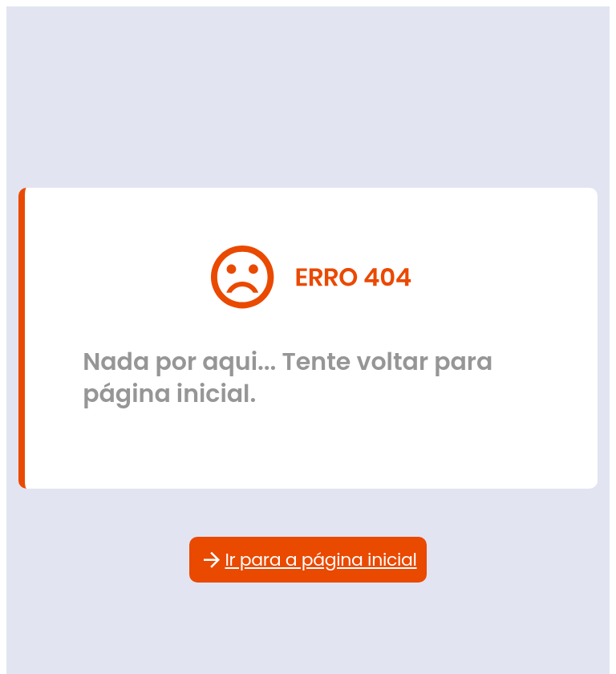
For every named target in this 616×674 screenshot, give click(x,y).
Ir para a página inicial (308, 560)
